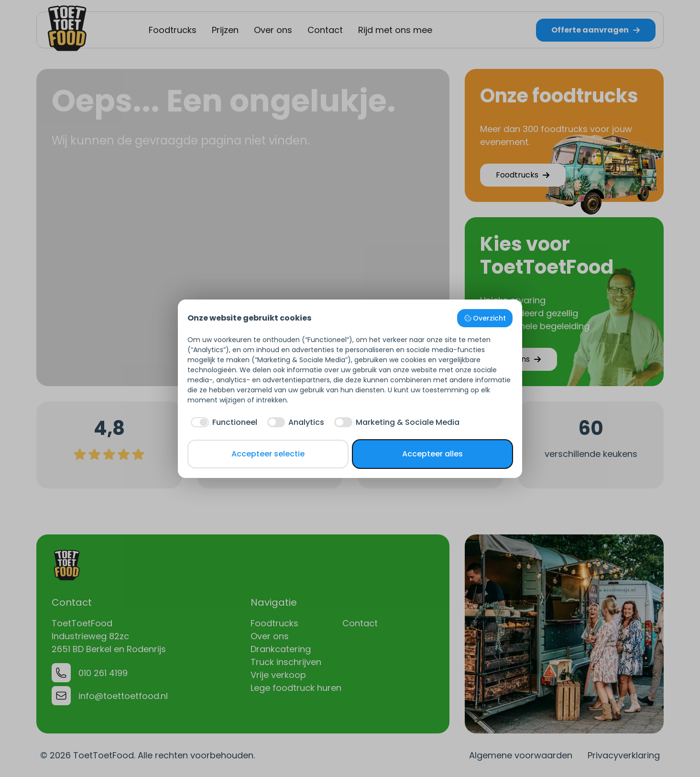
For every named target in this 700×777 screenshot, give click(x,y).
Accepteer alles (432, 454)
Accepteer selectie (268, 454)
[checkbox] (222, 422)
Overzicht (485, 318)
